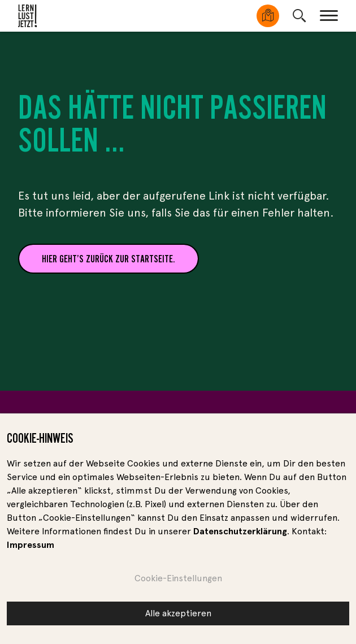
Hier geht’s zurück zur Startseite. (108, 259)
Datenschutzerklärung (240, 534)
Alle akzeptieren (178, 616)
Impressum (31, 548)
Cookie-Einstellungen (178, 581)
